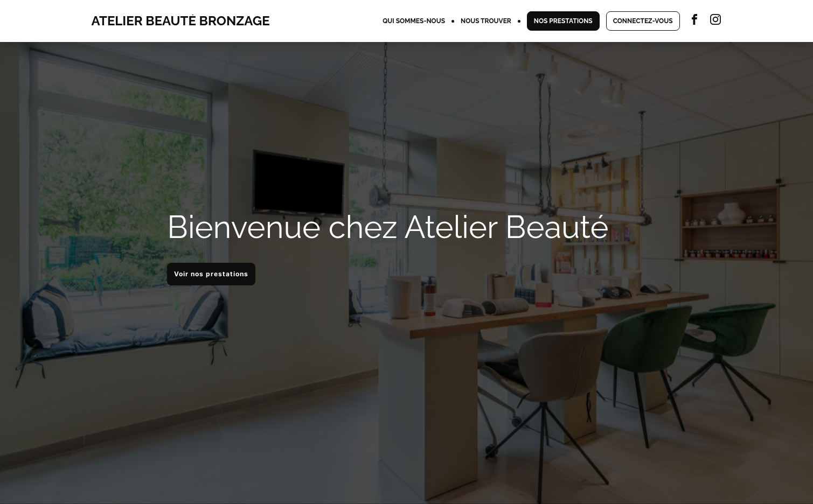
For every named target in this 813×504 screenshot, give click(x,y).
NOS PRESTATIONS (563, 21)
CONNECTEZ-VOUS (643, 21)
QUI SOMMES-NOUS (414, 21)
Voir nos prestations (211, 274)
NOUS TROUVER (486, 21)
